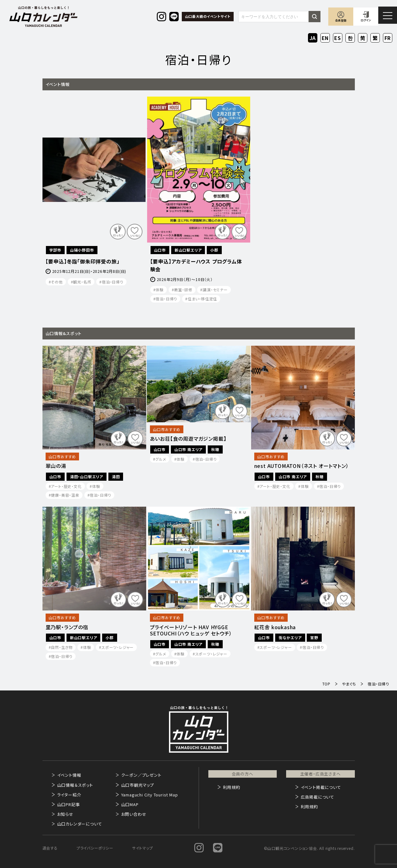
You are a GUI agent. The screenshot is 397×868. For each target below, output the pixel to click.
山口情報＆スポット (75, 785)
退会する (50, 848)
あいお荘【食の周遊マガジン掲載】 (188, 439)
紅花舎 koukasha (275, 627)
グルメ (161, 459)
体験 (160, 290)
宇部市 (55, 250)
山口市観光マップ (138, 785)
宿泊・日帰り (113, 282)
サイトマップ (143, 848)
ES (338, 38)
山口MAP (130, 804)
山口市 (160, 250)
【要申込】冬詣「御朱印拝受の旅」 (83, 261)
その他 (57, 282)
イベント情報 (69, 775)
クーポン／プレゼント (141, 775)
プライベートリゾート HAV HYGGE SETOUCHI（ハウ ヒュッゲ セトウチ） (191, 630)
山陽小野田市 (82, 250)
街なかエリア (290, 637)
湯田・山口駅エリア (87, 477)
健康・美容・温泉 (65, 495)
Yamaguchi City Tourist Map (150, 795)
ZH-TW (375, 38)
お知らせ (65, 814)
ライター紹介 (69, 795)
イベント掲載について (321, 787)
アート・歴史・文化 (66, 486)
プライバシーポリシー (95, 848)
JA (313, 38)
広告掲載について (318, 797)
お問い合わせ (134, 814)
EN (325, 38)
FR (388, 38)
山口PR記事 (69, 804)
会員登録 (341, 20)
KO (350, 38)
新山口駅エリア (188, 250)
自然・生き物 (62, 647)
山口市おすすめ (62, 457)
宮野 (314, 637)
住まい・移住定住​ (202, 299)
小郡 (214, 250)
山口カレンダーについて (80, 824)
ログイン (366, 20)
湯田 (116, 477)
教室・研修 (183, 290)
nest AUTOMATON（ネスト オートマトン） (302, 466)
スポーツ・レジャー (118, 647)
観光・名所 (82, 282)
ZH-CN (363, 38)
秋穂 (215, 449)
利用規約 (232, 787)
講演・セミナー (215, 290)
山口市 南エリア (188, 449)
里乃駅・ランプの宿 (67, 627)
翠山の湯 (56, 466)
